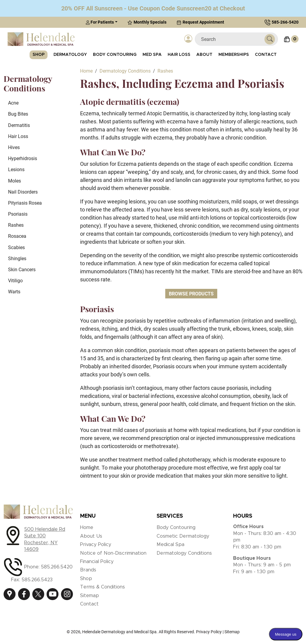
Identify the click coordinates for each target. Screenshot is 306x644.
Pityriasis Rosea (25, 203)
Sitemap (89, 596)
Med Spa (152, 55)
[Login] (188, 39)
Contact (266, 55)
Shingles (17, 259)
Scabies (16, 247)
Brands (88, 570)
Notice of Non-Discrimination (113, 553)
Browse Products (191, 294)
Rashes (16, 225)
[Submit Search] (270, 39)
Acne (13, 103)
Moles (14, 181)
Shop (39, 55)
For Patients (100, 22)
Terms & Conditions (102, 587)
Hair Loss (179, 55)
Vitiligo (15, 281)
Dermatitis (19, 125)
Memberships (234, 55)
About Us (91, 536)
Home (87, 528)
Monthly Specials (147, 22)
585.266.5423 (37, 580)
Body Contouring (115, 55)
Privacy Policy (96, 545)
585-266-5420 (285, 22)
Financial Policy (97, 562)
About (204, 55)
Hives (14, 147)
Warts (14, 292)
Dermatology (70, 55)
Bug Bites (18, 114)
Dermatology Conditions (184, 553)
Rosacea (17, 236)
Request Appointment (200, 22)
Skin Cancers (22, 270)
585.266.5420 (57, 567)
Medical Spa (170, 545)
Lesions (16, 170)
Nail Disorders (23, 192)
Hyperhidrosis (23, 158)
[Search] (232, 39)
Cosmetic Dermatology (183, 536)
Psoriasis (18, 214)
